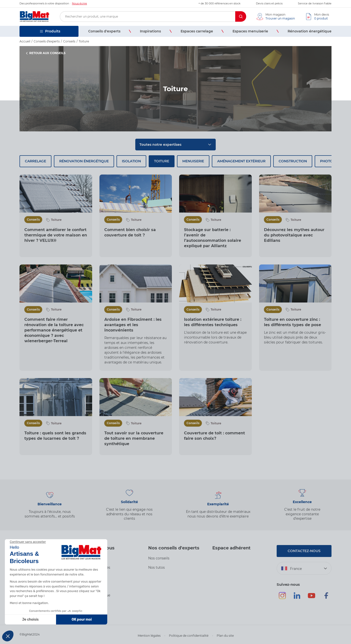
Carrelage (35, 161)
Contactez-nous (304, 551)
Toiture (162, 161)
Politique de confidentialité (189, 636)
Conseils (33, 220)
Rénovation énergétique (84, 161)
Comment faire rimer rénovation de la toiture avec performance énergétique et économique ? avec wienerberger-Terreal (54, 330)
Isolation (131, 161)
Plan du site (225, 636)
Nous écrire (79, 3)
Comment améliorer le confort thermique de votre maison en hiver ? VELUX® (56, 235)
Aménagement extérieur (241, 161)
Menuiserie (193, 161)
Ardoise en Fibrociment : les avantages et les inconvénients (133, 325)
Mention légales (149, 636)
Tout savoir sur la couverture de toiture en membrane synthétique (134, 438)
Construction (293, 161)
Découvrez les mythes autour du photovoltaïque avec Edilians (294, 235)
